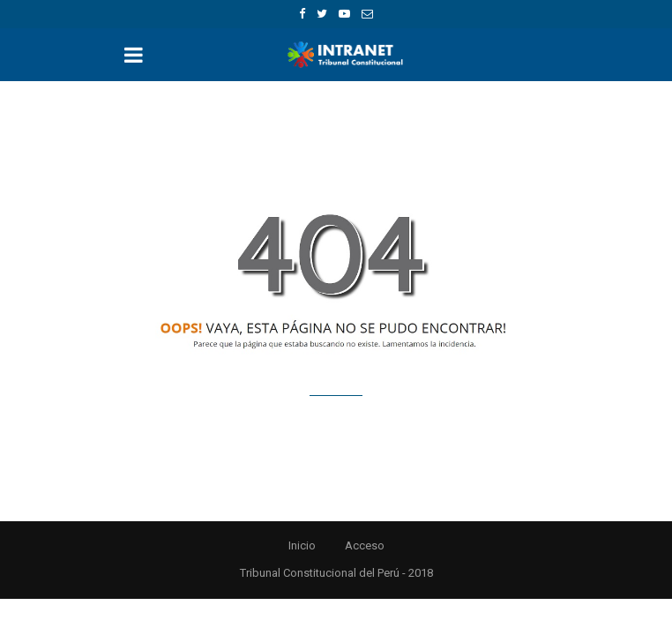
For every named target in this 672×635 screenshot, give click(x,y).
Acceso (365, 545)
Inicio (302, 545)
